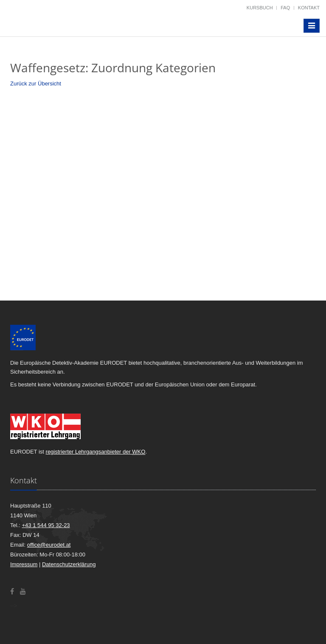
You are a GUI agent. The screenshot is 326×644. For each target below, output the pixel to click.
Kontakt (309, 8)
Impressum (24, 564)
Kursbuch (260, 8)
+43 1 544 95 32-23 (46, 525)
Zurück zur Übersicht (36, 84)
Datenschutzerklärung (69, 564)
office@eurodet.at (49, 545)
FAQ (285, 8)
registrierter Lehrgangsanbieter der (96, 452)
